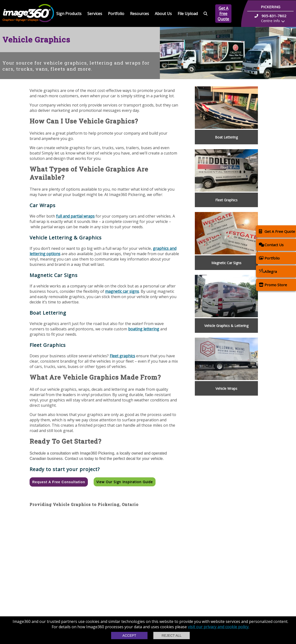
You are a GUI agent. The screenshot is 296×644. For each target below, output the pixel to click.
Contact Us (271, 245)
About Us (163, 14)
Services (95, 14)
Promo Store (273, 285)
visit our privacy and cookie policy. (218, 627)
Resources (140, 14)
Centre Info (271, 21)
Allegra (268, 271)
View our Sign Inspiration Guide (125, 482)
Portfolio (116, 14)
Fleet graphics (122, 356)
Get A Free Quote (223, 14)
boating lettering (144, 329)
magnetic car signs (122, 291)
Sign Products (69, 14)
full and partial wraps (75, 216)
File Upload (188, 14)
